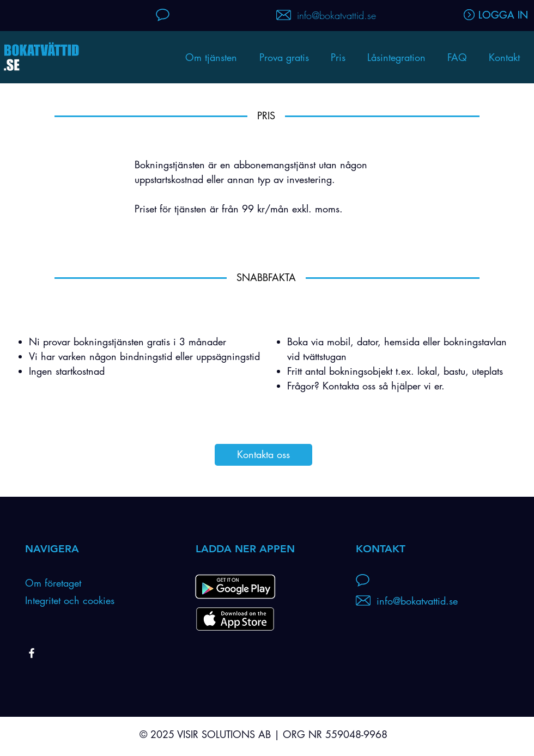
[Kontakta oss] (263, 455)
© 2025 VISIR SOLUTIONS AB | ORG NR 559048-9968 (263, 734)
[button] (396, 57)
